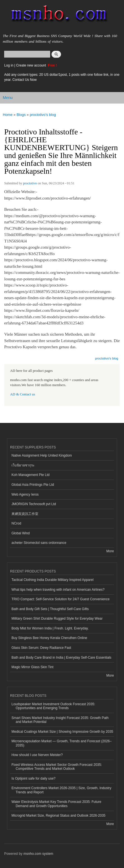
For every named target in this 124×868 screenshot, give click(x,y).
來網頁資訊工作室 (25, 514)
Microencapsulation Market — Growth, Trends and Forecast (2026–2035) (62, 743)
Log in (9, 65)
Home (8, 115)
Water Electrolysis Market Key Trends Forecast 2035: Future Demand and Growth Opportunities (56, 804)
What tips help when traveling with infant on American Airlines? (58, 590)
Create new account (31, 65)
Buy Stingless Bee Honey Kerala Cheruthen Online (49, 638)
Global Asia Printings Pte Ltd (33, 485)
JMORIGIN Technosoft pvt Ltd (34, 504)
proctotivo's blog (43, 115)
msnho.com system (38, 854)
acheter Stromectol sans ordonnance (39, 543)
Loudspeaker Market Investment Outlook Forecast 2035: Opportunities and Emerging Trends (53, 706)
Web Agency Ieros (25, 494)
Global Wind (21, 533)
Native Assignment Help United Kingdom (42, 455)
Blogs (21, 115)
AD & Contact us (23, 394)
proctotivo (30, 183)
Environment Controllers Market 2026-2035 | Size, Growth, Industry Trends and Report (61, 790)
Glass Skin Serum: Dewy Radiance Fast (41, 648)
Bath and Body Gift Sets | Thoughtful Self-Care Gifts (50, 609)
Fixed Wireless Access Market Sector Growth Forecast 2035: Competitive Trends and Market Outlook (57, 767)
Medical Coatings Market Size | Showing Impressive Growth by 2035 (62, 732)
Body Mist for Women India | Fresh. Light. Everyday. (50, 628)
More (110, 551)
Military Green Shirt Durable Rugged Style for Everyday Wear (57, 619)
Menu (8, 98)
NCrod (16, 523)
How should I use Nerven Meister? (37, 755)
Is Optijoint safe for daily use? (33, 778)
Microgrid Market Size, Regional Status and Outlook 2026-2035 (59, 816)
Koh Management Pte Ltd (31, 475)
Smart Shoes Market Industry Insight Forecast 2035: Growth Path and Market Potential (60, 720)
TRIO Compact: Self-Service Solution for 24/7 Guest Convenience (60, 599)
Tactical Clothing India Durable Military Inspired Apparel (52, 580)
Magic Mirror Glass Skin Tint (32, 667)
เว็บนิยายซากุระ (23, 465)
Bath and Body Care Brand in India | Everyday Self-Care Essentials (61, 658)
